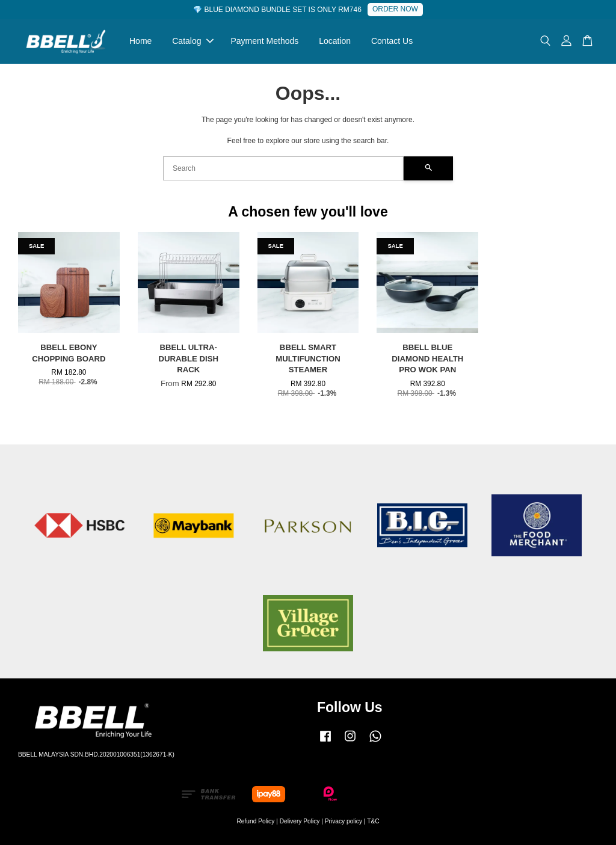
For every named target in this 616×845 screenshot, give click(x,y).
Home (140, 41)
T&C (373, 821)
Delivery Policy (300, 821)
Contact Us (392, 41)
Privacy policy (343, 821)
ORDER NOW (395, 9)
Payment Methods (264, 41)
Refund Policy (255, 821)
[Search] (283, 168)
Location (335, 41)
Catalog (192, 41)
